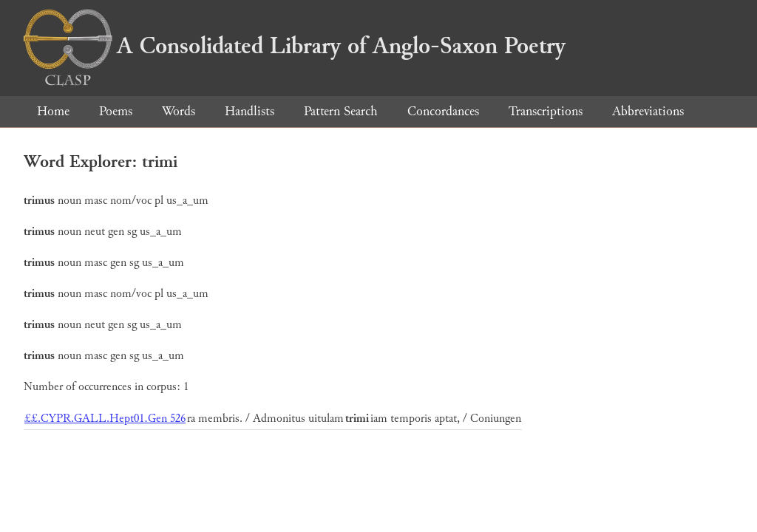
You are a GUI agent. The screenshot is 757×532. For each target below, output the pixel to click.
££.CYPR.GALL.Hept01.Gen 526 (105, 419)
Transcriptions (546, 111)
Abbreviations (648, 111)
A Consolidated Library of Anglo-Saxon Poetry (295, 46)
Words (179, 111)
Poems (116, 111)
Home (53, 111)
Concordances (443, 111)
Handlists (249, 111)
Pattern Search (341, 111)
